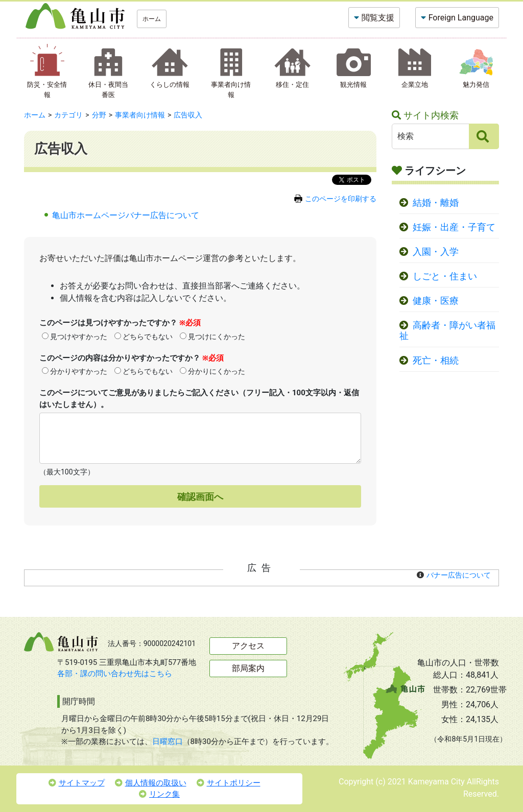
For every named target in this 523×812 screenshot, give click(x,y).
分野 (99, 115)
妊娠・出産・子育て (454, 227)
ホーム (152, 19)
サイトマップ (77, 783)
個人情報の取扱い (151, 783)
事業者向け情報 (140, 115)
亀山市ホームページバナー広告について (126, 215)
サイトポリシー (229, 783)
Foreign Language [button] (461, 18)
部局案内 (248, 668)
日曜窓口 (168, 742)
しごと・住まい (445, 276)
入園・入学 (436, 252)
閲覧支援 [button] (378, 18)
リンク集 (159, 794)
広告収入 (188, 115)
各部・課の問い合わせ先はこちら (115, 674)
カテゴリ (68, 115)
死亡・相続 (436, 361)
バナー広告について (459, 575)
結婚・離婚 (436, 203)
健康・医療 (436, 301)
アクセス (248, 646)
